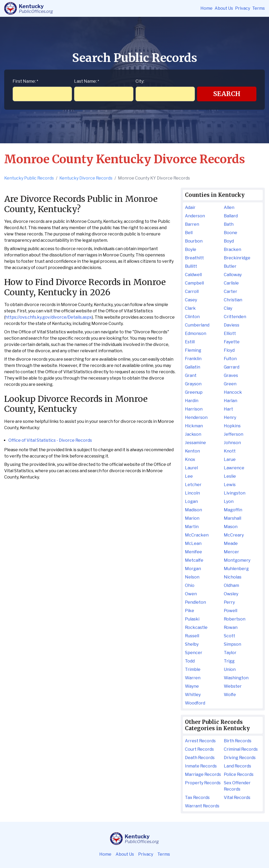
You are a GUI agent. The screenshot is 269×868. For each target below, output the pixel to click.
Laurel (191, 468)
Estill (190, 342)
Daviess (232, 325)
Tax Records (197, 798)
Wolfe (230, 695)
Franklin (193, 359)
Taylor (230, 653)
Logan (191, 501)
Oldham (231, 585)
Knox (190, 459)
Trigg (229, 661)
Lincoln (192, 493)
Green (230, 384)
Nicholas (233, 577)
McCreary (234, 535)
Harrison (194, 409)
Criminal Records (241, 749)
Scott (229, 636)
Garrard (232, 367)
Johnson (232, 443)
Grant (191, 375)
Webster (233, 686)
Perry (229, 602)
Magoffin (233, 510)
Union (230, 669)
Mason (231, 527)
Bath (229, 224)
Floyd (229, 350)
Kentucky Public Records (29, 178)
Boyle (191, 249)
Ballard (231, 216)
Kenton (192, 451)
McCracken (197, 535)
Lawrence (234, 468)
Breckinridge (237, 258)
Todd (190, 661)
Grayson (193, 384)
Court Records (199, 749)
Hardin (192, 401)
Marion (192, 518)
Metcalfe (194, 560)
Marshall (232, 518)
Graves (231, 375)
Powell (231, 611)
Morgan (193, 569)
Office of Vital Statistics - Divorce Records (50, 440)
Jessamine (195, 443)
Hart (228, 409)
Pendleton (195, 602)
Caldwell (193, 275)
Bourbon (194, 241)
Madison (193, 510)
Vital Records (237, 798)
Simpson (232, 644)
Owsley (231, 594)
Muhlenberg (236, 569)
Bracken (232, 249)
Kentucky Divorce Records (86, 178)
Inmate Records (201, 766)
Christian (233, 300)
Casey (191, 300)
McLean (193, 543)
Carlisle (231, 283)
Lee (189, 476)
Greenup (194, 392)
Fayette (232, 342)
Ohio (190, 585)
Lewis (230, 485)
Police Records (239, 774)
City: (140, 81)
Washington (236, 678)
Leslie (230, 476)
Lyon (229, 501)
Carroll (192, 291)
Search (227, 94)
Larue (230, 459)
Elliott (230, 333)
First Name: (25, 81)
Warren (193, 678)
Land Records (237, 766)
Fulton (230, 359)
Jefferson (234, 434)
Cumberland (197, 325)
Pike (190, 611)
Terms (258, 8)
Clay (228, 308)
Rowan (231, 627)
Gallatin (193, 367)
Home (206, 8)
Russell (192, 636)
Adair (190, 207)
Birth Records (238, 741)
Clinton (192, 317)
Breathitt (194, 258)
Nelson (192, 577)
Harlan (231, 401)
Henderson (196, 417)
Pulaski (192, 619)
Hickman (194, 426)
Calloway (233, 275)
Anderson (195, 216)
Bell (189, 233)
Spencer (194, 653)
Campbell (194, 283)
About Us (224, 8)
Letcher (193, 485)
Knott (230, 451)
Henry (230, 417)
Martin (192, 527)
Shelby (192, 644)
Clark (190, 308)
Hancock (233, 392)
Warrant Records (202, 806)
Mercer (231, 552)
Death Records (200, 758)
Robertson (235, 619)
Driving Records (240, 758)
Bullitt (191, 266)
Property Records (203, 783)
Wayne (192, 686)
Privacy (243, 8)
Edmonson (196, 333)
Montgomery (237, 560)
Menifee (193, 552)
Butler (230, 266)
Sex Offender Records (237, 786)
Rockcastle (196, 627)
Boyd (229, 241)
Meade (231, 543)
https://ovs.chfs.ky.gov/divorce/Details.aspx (49, 317)
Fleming (193, 350)
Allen (229, 207)
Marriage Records (203, 774)
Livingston (235, 493)
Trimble (193, 669)
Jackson (193, 434)
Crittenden (235, 317)
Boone (231, 233)
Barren (192, 224)
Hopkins (232, 426)
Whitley (193, 695)
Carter (231, 291)
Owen (191, 594)
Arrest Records (200, 741)
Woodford (195, 703)
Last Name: (87, 81)
